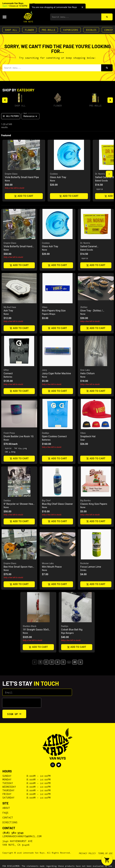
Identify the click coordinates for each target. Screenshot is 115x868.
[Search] (107, 17)
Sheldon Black (30, 626)
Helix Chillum (87, 373)
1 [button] (40, 662)
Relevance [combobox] (29, 116)
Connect (8, 373)
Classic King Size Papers (94, 504)
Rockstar (84, 563)
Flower (29, 30)
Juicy (45, 370)
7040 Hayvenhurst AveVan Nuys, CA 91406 (17, 843)
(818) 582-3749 (13, 833)
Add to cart (24, 196)
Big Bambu (85, 501)
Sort (25, 113)
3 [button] (52, 662)
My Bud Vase (10, 307)
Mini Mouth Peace (52, 567)
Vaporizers (71, 30)
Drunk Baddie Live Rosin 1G (19, 436)
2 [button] (46, 662)
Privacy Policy (87, 853)
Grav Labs (85, 370)
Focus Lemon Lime (91, 567)
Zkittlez (84, 307)
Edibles (91, 30)
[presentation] (22, 703)
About (6, 808)
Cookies (54, 174)
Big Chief (46, 501)
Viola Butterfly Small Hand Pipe (22, 177)
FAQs (5, 812)
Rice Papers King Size (54, 311)
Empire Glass (11, 174)
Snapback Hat (88, 436)
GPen (6, 370)
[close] (82, 7)
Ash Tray (8, 311)
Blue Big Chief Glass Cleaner (57, 504)
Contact (8, 817)
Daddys (46, 433)
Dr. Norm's (100, 174)
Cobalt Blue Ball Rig (72, 630)
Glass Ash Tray (58, 177)
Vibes (45, 307)
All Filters (11, 116)
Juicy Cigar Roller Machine (56, 373)
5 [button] (63, 662)
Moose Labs (48, 563)
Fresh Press (9, 433)
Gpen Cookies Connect (54, 436)
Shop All (11, 30)
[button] (23, 5)
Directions (10, 822)
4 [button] (57, 662)
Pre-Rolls (48, 30)
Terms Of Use (105, 853)
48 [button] (75, 662)
